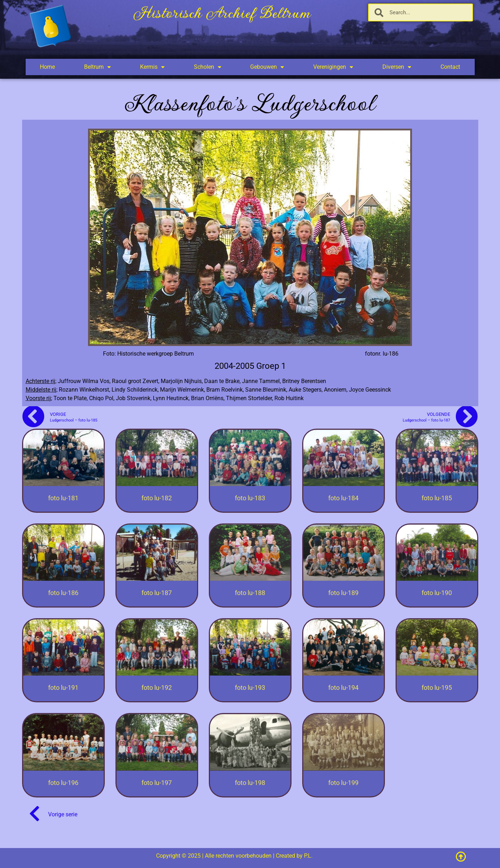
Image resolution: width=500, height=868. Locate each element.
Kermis (152, 67)
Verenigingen (333, 67)
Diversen (397, 67)
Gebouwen (267, 67)
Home (47, 67)
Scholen (208, 67)
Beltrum (97, 67)
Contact (450, 67)
